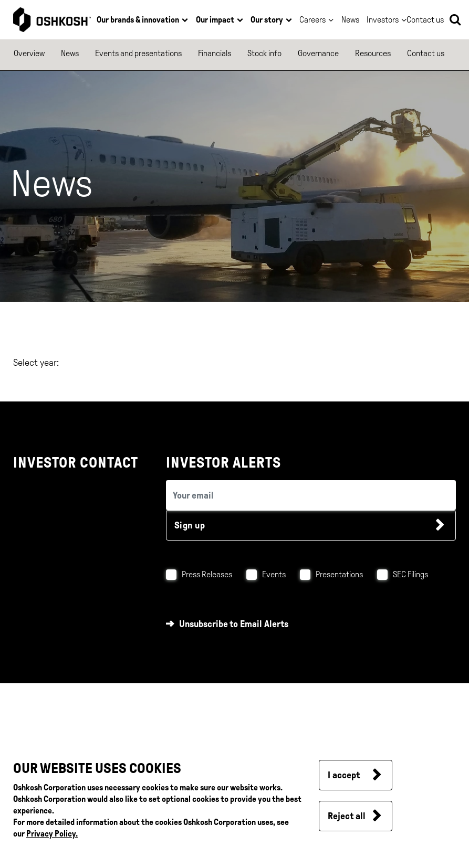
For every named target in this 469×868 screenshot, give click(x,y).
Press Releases (207, 574)
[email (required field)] (311, 495)
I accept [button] (344, 775)
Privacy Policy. (52, 834)
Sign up (190, 525)
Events (274, 574)
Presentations (339, 574)
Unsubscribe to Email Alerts (234, 624)
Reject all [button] (347, 816)
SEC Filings (410, 574)
